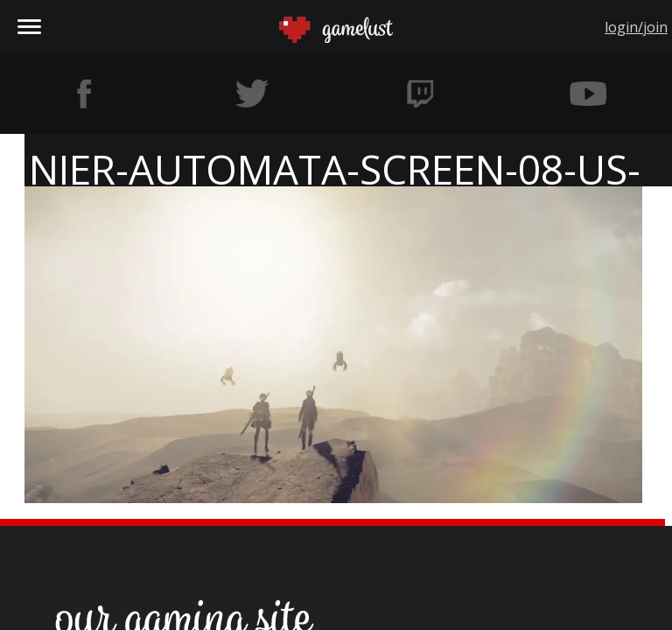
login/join (636, 27)
